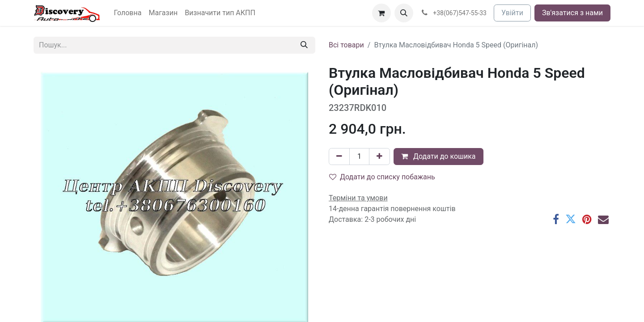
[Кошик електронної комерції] (381, 13)
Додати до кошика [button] (439, 156)
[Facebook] (556, 219)
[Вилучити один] (339, 157)
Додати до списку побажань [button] (382, 177)
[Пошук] (304, 45)
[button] (404, 13)
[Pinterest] (587, 219)
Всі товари (346, 45)
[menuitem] (128, 13)
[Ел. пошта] (603, 219)
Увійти (512, 13)
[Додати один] (379, 157)
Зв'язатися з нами (572, 13)
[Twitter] (571, 219)
